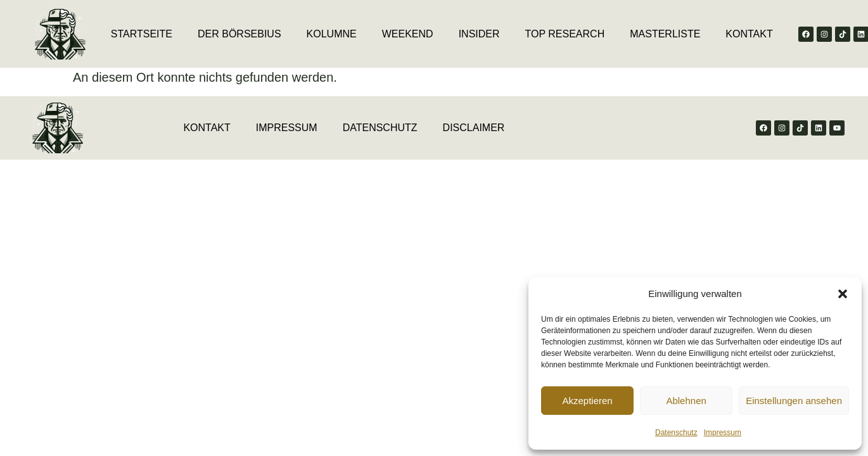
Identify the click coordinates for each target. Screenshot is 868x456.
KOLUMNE (332, 34)
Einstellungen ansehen (794, 401)
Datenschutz (676, 433)
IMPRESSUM (287, 128)
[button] (843, 294)
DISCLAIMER (474, 128)
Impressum (723, 433)
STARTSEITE (142, 34)
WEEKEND (408, 34)
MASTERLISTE (665, 34)
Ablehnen (686, 401)
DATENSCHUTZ (380, 128)
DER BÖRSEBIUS (239, 34)
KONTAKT (749, 34)
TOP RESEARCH (565, 34)
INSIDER (479, 34)
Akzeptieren (587, 401)
